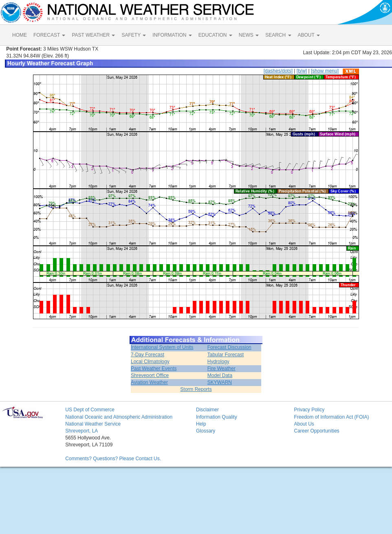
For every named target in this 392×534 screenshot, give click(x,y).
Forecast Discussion (229, 347)
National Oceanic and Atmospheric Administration (119, 417)
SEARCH (278, 35)
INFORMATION (172, 35)
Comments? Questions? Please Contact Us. (113, 459)
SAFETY (134, 35)
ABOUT (309, 35)
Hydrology (218, 362)
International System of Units (162, 347)
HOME (20, 35)
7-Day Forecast (148, 355)
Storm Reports (196, 389)
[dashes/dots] (278, 71)
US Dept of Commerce (90, 410)
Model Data (220, 375)
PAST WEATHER (93, 35)
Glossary (206, 431)
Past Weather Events (154, 369)
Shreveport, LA (81, 431)
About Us (304, 424)
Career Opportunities (316, 431)
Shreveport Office (150, 375)
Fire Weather (221, 369)
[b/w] (302, 71)
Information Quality (217, 417)
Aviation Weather (149, 382)
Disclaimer (207, 410)
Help (201, 424)
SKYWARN (220, 382)
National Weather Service (93, 424)
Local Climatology (150, 362)
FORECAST (49, 35)
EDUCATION (215, 35)
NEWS (249, 35)
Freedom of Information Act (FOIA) (331, 417)
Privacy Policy (309, 410)
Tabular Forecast (226, 355)
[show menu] (325, 71)
